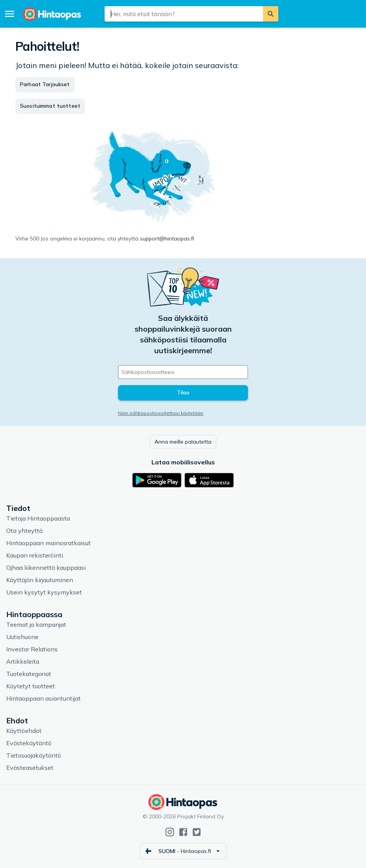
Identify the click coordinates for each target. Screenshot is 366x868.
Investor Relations (32, 649)
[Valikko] (10, 14)
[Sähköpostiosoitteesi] (183, 372)
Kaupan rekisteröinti (35, 555)
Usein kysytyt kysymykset (44, 592)
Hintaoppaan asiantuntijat (43, 698)
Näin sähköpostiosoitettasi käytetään (161, 413)
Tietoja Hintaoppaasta (38, 518)
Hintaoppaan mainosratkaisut (48, 543)
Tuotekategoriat (29, 674)
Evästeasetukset (30, 768)
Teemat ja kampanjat (36, 624)
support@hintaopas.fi (167, 239)
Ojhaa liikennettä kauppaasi (46, 568)
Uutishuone (22, 637)
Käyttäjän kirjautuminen (40, 580)
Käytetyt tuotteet (31, 686)
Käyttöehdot (24, 731)
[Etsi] (271, 14)
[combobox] (184, 14)
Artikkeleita (23, 661)
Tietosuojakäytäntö (34, 755)
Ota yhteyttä (24, 531)
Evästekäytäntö (29, 743)
